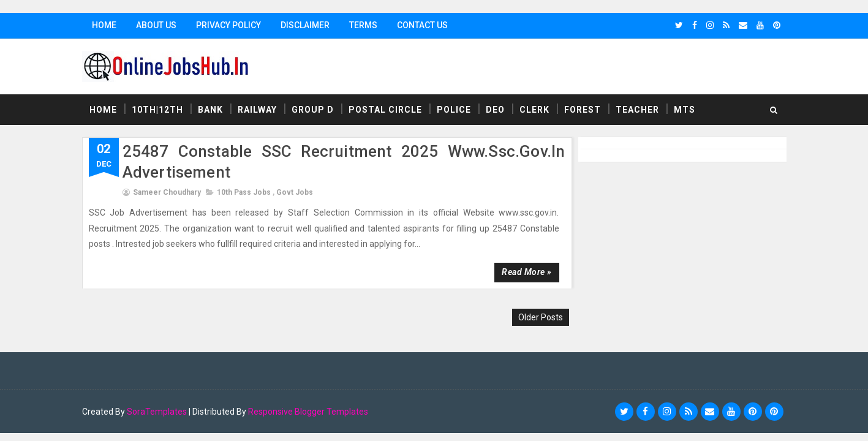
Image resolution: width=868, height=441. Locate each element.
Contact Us (422, 25)
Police (454, 110)
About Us (156, 25)
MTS (685, 110)
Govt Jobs (295, 192)
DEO (495, 110)
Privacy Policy (228, 25)
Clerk (534, 110)
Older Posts (541, 317)
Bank (210, 110)
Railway (257, 110)
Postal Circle (385, 110)
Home (104, 25)
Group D (313, 110)
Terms (363, 25)
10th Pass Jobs (244, 192)
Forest (583, 110)
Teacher (637, 110)
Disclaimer (305, 25)
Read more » (527, 272)
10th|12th (157, 110)
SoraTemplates (157, 412)
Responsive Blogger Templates (308, 412)
